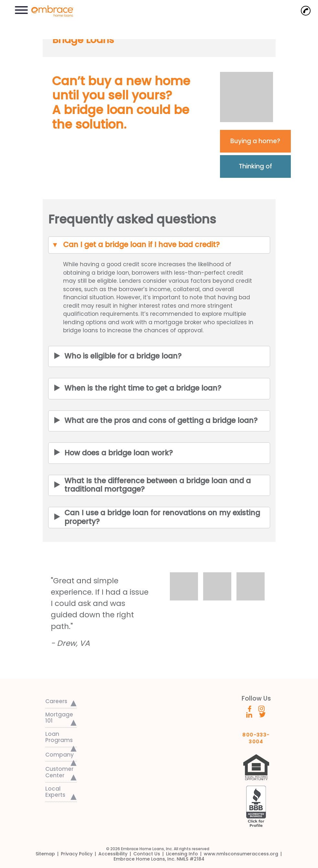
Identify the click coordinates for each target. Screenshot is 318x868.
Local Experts (55, 792)
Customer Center (59, 772)
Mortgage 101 (59, 718)
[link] (49, 10)
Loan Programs (59, 737)
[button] (21, 9)
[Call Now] (306, 11)
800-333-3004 (256, 736)
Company (60, 755)
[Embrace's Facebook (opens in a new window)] (250, 708)
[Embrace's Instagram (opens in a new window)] (261, 708)
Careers (56, 701)
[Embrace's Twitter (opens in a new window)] (263, 714)
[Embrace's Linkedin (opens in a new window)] (249, 714)
